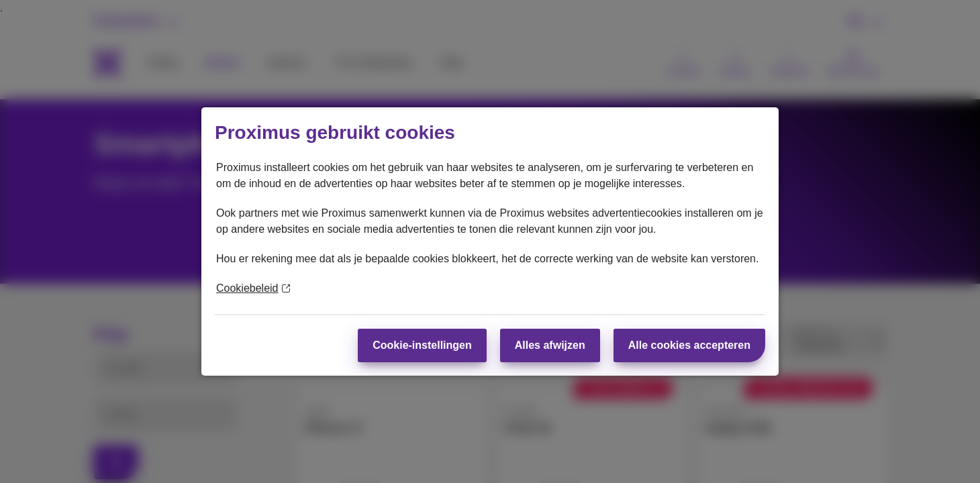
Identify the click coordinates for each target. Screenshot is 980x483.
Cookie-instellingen (422, 345)
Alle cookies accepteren (689, 345)
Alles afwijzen (550, 345)
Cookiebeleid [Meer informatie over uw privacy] (253, 288)
